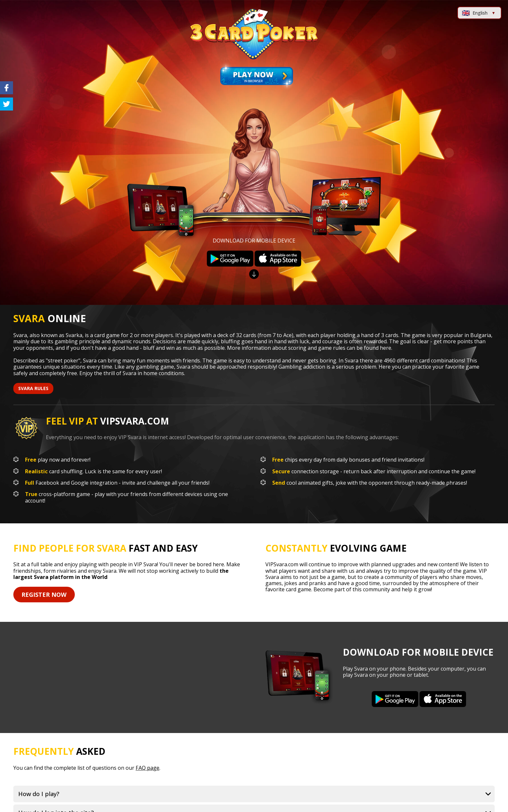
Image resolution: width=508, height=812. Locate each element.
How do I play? (39, 794)
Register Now (44, 595)
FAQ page (147, 768)
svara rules (33, 388)
